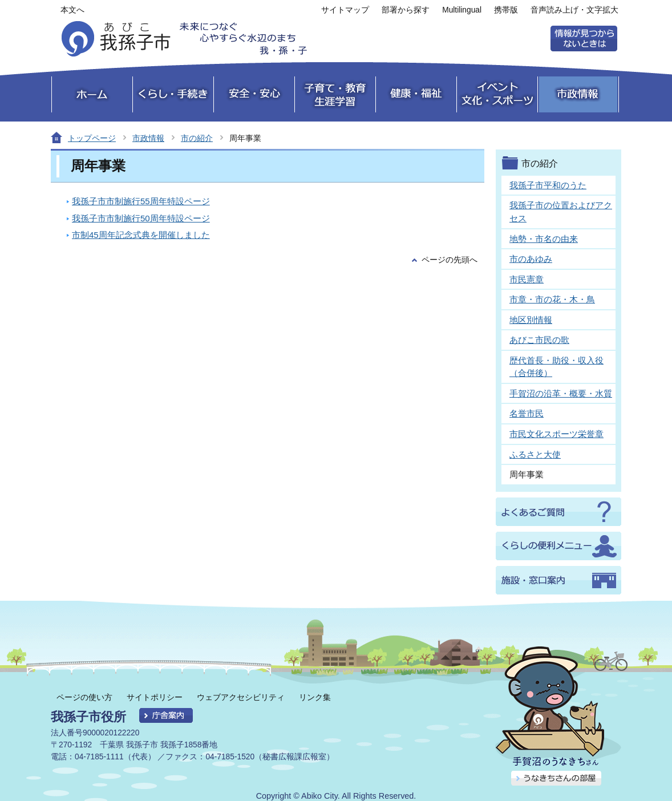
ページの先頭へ (450, 260)
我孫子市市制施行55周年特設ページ (141, 201)
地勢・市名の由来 (544, 239)
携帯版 (506, 10)
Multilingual (462, 10)
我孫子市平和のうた (548, 185)
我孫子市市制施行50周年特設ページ (141, 218)
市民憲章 (527, 279)
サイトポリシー (155, 697)
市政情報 (148, 138)
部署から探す (406, 10)
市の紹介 (197, 138)
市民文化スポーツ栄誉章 (556, 434)
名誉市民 (527, 413)
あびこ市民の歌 (539, 340)
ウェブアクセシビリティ (241, 697)
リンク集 (315, 697)
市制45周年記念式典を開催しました (141, 235)
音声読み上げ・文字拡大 (574, 10)
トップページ (92, 138)
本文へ (72, 10)
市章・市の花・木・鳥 (552, 299)
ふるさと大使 (535, 454)
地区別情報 (531, 320)
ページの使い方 (84, 697)
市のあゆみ (531, 259)
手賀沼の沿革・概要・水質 (561, 393)
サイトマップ (345, 10)
